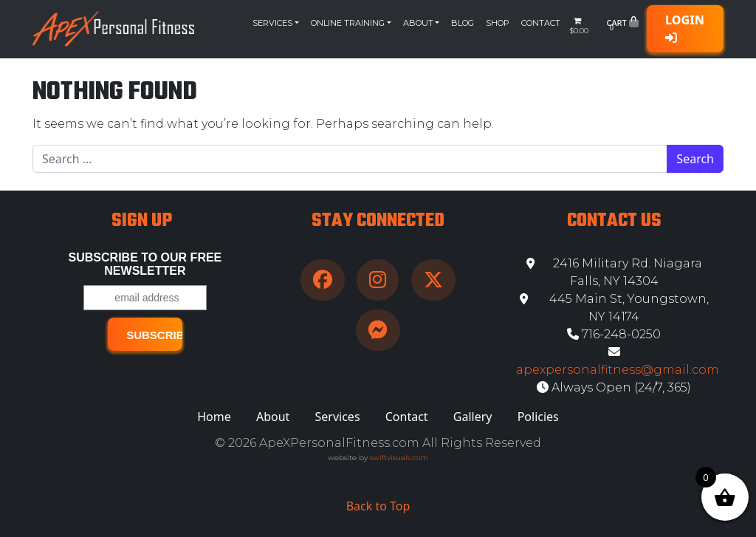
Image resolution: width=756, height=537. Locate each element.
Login (685, 28)
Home (214, 417)
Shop (498, 23)
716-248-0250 (614, 334)
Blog (463, 23)
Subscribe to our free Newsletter (145, 264)
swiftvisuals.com (399, 458)
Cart (622, 26)
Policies (538, 417)
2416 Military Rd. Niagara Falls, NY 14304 (614, 272)
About (418, 23)
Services (272, 23)
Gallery (473, 417)
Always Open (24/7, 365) (614, 387)
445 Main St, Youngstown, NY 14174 (614, 308)
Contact (541, 23)
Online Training (348, 23)
